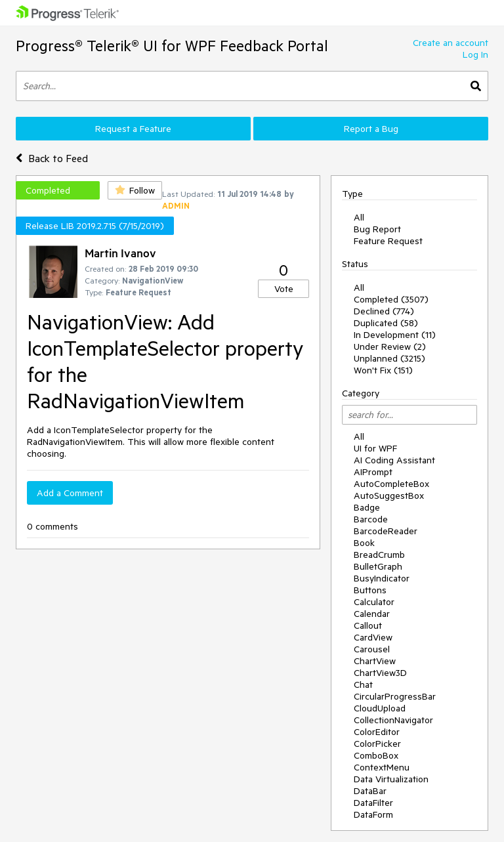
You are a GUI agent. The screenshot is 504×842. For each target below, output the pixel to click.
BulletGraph (378, 566)
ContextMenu (382, 767)
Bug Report (377, 229)
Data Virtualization (391, 779)
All (359, 217)
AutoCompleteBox (391, 484)
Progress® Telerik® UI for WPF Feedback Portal (172, 46)
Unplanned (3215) (389, 358)
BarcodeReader (386, 531)
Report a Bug (371, 129)
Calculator (374, 602)
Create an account (451, 43)
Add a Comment (70, 493)
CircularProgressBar (395, 696)
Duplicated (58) (386, 323)
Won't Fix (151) (383, 370)
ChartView (375, 661)
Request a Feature (133, 129)
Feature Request (388, 241)
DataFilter (373, 803)
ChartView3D (380, 673)
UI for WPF (375, 448)
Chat (363, 684)
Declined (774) (384, 311)
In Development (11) (395, 335)
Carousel (372, 649)
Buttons (370, 590)
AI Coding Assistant (394, 460)
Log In (475, 54)
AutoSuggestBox (389, 495)
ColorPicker (377, 744)
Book (364, 543)
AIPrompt (373, 472)
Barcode (371, 519)
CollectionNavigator (393, 720)
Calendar (372, 614)
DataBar (370, 791)
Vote (284, 289)
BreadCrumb (379, 555)
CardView (373, 637)
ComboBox (376, 755)
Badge (367, 507)
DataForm (373, 814)
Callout (368, 625)
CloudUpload (380, 708)
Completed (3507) (391, 299)
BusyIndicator (382, 578)
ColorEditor (377, 732)
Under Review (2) (390, 347)
